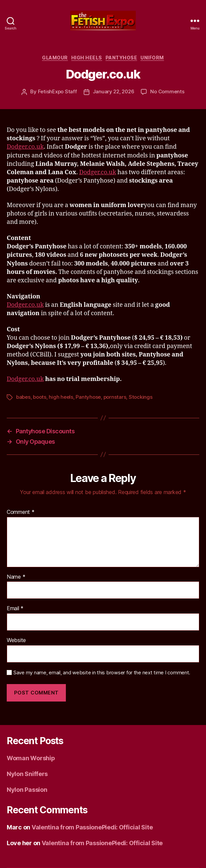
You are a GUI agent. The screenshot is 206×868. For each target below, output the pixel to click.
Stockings (141, 397)
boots (40, 397)
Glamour (55, 58)
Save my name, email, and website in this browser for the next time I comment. (102, 673)
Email (15, 609)
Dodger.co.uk (25, 147)
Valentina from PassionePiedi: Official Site (92, 827)
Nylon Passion (27, 790)
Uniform (152, 58)
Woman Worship (31, 758)
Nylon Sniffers (27, 774)
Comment (21, 512)
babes (23, 397)
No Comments (167, 91)
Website (16, 640)
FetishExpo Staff (57, 91)
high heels (61, 397)
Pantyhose (121, 58)
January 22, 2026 (114, 91)
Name (16, 577)
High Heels (87, 58)
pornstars (115, 397)
